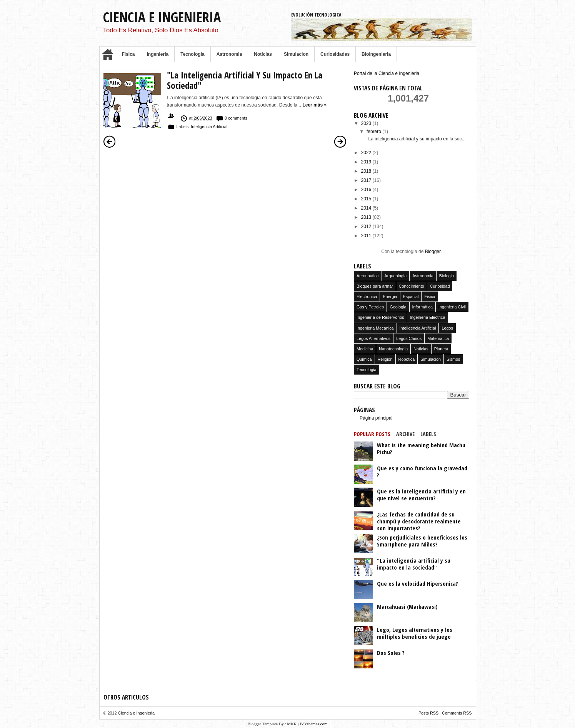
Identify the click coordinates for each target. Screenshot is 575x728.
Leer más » (314, 105)
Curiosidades (335, 54)
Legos (447, 328)
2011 (367, 236)
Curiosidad (440, 286)
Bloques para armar (375, 286)
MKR (292, 724)
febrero (374, 132)
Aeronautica (368, 276)
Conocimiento (412, 286)
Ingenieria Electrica (428, 317)
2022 (367, 153)
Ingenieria (158, 54)
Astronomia (229, 54)
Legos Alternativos (373, 338)
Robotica (407, 359)
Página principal (376, 418)
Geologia (398, 307)
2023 (367, 123)
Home (108, 54)
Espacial (411, 297)
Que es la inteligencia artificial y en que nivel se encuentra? (421, 495)
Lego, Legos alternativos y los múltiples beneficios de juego (415, 633)
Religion (385, 359)
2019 (367, 162)
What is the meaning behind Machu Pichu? (421, 448)
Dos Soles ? (391, 653)
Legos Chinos (409, 338)
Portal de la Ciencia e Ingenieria (387, 73)
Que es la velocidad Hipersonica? (417, 583)
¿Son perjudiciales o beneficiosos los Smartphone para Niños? (422, 541)
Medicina (365, 349)
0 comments (236, 118)
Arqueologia (396, 276)
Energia (390, 297)
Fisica (128, 54)
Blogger (433, 252)
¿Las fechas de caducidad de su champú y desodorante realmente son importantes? (419, 521)
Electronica (367, 297)
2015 (367, 199)
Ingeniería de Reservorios (380, 317)
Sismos (453, 359)
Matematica (438, 338)
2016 (367, 190)
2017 (367, 180)
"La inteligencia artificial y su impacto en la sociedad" (245, 81)
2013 (367, 217)
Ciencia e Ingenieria (162, 17)
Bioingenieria (376, 54)
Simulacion (296, 54)
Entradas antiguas (340, 142)
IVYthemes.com (313, 724)
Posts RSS (429, 713)
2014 (367, 208)
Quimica (364, 359)
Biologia (447, 276)
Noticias (263, 54)
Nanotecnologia (393, 349)
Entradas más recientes (110, 142)
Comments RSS (457, 713)
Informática (422, 307)
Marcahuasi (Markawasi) (407, 606)
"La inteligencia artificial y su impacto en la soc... (416, 139)
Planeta (441, 349)
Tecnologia (192, 54)
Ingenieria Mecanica (375, 328)
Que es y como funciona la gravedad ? (422, 471)
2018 (367, 171)
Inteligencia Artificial (209, 127)
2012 (367, 227)
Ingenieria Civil (452, 307)
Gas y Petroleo (370, 307)
